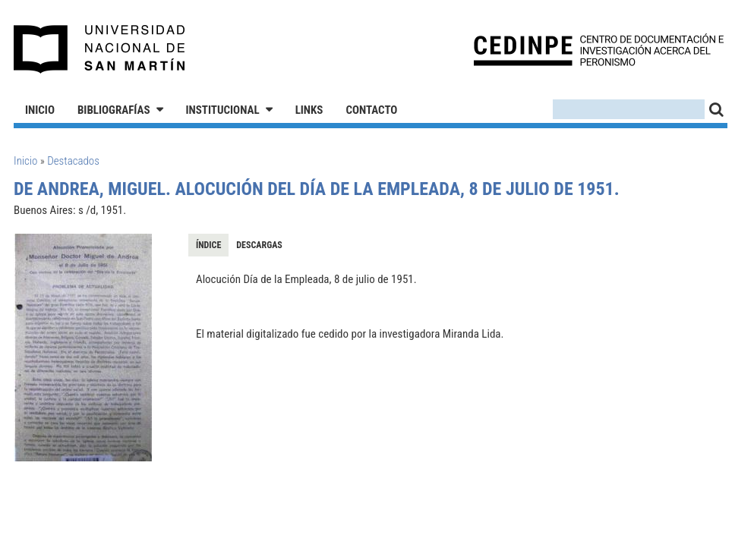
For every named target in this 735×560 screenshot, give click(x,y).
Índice (208, 245)
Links (309, 110)
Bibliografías (114, 110)
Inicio (40, 110)
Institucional (223, 110)
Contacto (371, 110)
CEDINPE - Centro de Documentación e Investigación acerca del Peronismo (599, 50)
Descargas (259, 245)
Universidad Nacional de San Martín (100, 49)
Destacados (73, 161)
